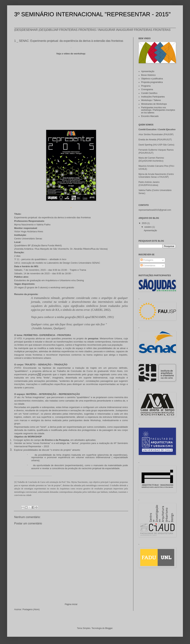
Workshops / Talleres (151, 100)
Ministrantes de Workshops (154, 104)
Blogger (109, 628)
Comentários (148, 266)
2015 (145, 223)
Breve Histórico (148, 75)
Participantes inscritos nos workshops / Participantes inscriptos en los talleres (158, 110)
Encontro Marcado (150, 116)
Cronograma (147, 89)
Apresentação (148, 71)
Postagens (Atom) (31, 609)
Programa (146, 86)
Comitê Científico (149, 93)
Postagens (147, 260)
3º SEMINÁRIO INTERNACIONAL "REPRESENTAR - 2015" (92, 14)
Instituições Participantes (153, 97)
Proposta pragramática (152, 82)
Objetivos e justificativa (152, 79)
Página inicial (71, 604)
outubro (148, 227)
